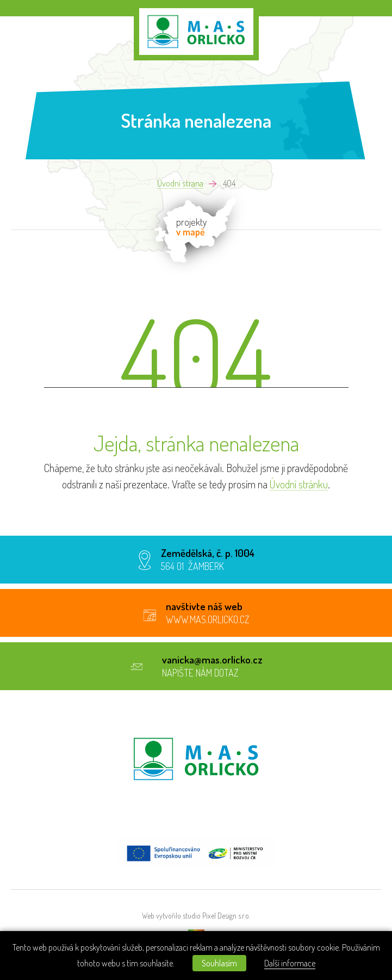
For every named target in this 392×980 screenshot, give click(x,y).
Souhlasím (219, 963)
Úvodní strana (180, 184)
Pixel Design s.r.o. (226, 916)
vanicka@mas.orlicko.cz (212, 659)
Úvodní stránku (299, 484)
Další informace (290, 963)
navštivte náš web (204, 606)
